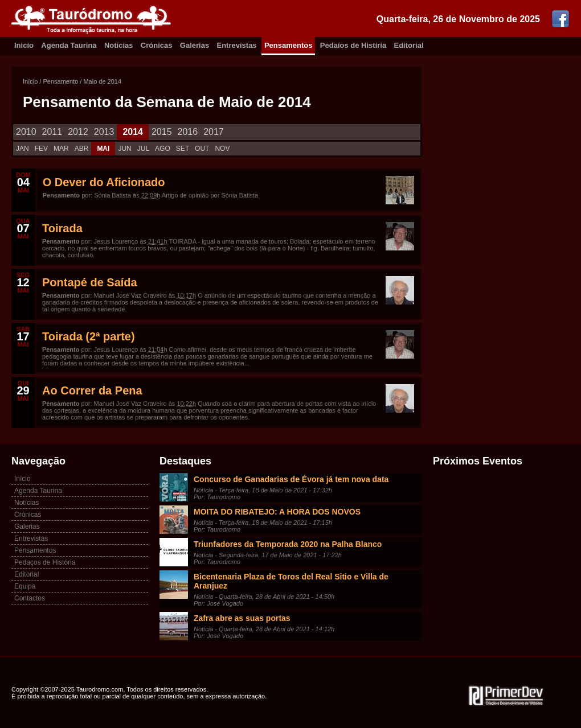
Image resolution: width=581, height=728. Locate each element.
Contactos (30, 598)
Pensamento (60, 81)
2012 (78, 132)
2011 (52, 132)
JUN (124, 149)
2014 (133, 132)
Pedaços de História (45, 562)
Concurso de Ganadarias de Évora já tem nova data (291, 479)
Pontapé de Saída (90, 282)
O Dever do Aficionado (104, 182)
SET (183, 149)
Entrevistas (237, 45)
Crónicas (157, 45)
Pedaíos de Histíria (353, 45)
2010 (26, 132)
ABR (82, 149)
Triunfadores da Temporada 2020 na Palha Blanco (288, 544)
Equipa (25, 586)
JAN (22, 149)
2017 (214, 132)
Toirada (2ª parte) (89, 336)
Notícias (119, 45)
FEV (41, 149)
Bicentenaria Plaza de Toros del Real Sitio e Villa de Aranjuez (291, 581)
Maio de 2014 (102, 81)
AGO (163, 149)
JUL (143, 149)
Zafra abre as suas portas (242, 618)
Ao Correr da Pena (92, 390)
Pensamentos (289, 45)
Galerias (195, 45)
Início (30, 81)
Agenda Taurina (69, 45)
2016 (188, 132)
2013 (104, 132)
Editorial (409, 45)
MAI (103, 149)
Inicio (24, 45)
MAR (61, 149)
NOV (222, 149)
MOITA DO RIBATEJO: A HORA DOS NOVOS (277, 512)
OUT (202, 149)
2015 (162, 132)
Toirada (62, 228)
